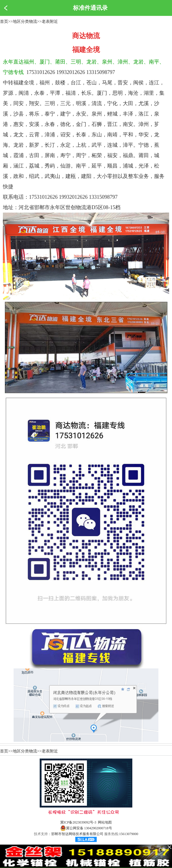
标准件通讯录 (90, 8)
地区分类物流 (25, 22)
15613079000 (129, 834)
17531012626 (41, 72)
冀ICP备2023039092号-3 (78, 822)
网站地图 (105, 822)
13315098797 (101, 72)
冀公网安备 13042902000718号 (86, 828)
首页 (4, 22)
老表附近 (50, 22)
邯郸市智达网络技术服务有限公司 (77, 834)
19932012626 (71, 72)
